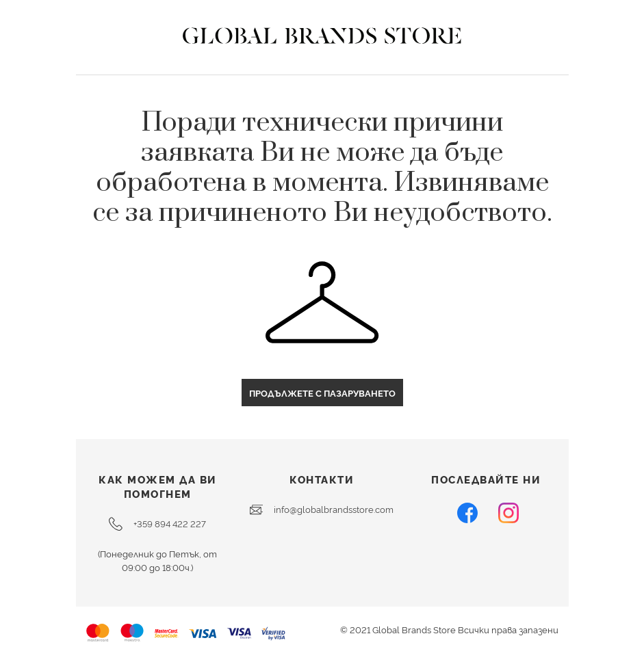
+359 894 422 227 (157, 524)
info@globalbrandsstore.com (322, 509)
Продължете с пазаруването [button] (322, 393)
